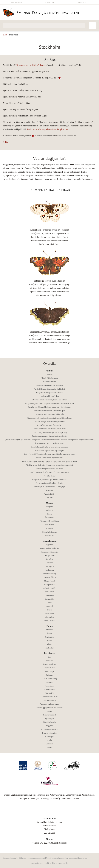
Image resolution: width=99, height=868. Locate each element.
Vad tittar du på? (50, 476)
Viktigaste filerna (50, 577)
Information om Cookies (40, 863)
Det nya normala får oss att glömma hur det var (50, 400)
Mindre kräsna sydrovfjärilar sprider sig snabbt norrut (49, 472)
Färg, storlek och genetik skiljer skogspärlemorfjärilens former (50, 418)
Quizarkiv (49, 675)
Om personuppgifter (61, 863)
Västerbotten (49, 613)
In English (49, 2)
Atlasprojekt (49, 693)
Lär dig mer (49, 653)
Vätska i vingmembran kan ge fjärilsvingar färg (49, 432)
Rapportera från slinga (49, 552)
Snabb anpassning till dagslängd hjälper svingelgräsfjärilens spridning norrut (49, 461)
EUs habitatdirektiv (49, 700)
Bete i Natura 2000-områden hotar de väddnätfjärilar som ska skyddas (49, 454)
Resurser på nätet (50, 715)
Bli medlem (17, 2)
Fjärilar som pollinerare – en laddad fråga (49, 414)
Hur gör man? (50, 556)
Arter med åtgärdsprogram (49, 704)
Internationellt (49, 690)
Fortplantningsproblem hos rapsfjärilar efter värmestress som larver (49, 403)
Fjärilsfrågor (49, 637)
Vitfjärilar (49, 661)
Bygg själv (49, 726)
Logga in (83, 2)
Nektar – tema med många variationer (49, 458)
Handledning (49, 570)
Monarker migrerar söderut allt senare (49, 469)
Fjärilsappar (49, 718)
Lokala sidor (49, 599)
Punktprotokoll (49, 585)
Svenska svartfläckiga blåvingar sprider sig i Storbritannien (50, 407)
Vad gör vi (49, 510)
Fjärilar (49, 747)
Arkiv (5, 142)
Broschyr (49, 559)
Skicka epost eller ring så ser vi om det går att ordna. (49, 129)
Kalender (49, 490)
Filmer (49, 514)
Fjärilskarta (50, 595)
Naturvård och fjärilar (50, 697)
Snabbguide (50, 566)
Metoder (50, 563)
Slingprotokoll (49, 581)
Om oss (49, 503)
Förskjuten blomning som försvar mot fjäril (49, 411)
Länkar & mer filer (50, 588)
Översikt (49, 630)
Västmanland (49, 617)
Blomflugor (49, 737)
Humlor (49, 740)
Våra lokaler (49, 592)
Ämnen (49, 633)
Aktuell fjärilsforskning (50, 378)
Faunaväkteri (50, 686)
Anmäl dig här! (49, 494)
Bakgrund (49, 507)
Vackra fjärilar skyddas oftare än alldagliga (49, 487)
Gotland (50, 603)
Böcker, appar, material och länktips (50, 708)
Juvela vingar (49, 671)
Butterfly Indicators (49, 532)
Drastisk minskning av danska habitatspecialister (49, 436)
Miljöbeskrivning (49, 574)
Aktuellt (50, 371)
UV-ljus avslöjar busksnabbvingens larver (50, 422)
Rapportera (49, 545)
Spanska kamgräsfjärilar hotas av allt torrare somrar (50, 447)
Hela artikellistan (49, 382)
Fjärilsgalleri (49, 648)
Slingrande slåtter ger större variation (50, 393)
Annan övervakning (50, 679)
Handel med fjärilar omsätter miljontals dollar (49, 429)
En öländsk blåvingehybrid (49, 396)
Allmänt (49, 644)
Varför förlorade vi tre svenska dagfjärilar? (50, 389)
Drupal (48, 858)
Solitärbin (49, 744)
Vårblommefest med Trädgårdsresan (31, 65)
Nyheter (50, 374)
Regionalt (50, 682)
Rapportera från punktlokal (49, 548)
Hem (5, 35)
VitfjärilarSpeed (50, 668)
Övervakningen (50, 541)
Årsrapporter (49, 518)
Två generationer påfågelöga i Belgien (49, 483)
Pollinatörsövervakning (49, 729)
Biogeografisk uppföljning (50, 521)
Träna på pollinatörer (50, 733)
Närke (49, 610)
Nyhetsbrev (49, 525)
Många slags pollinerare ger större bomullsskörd (49, 479)
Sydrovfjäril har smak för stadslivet (49, 425)
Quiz (49, 657)
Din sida (49, 498)
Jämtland (49, 606)
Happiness (82, 858)
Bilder (49, 641)
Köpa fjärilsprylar (49, 722)
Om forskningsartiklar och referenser (49, 385)
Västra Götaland (49, 621)
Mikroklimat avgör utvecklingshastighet (50, 451)
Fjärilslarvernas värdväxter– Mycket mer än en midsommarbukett (49, 465)
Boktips (49, 711)
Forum (49, 626)
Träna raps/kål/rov (49, 664)
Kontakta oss (49, 536)
